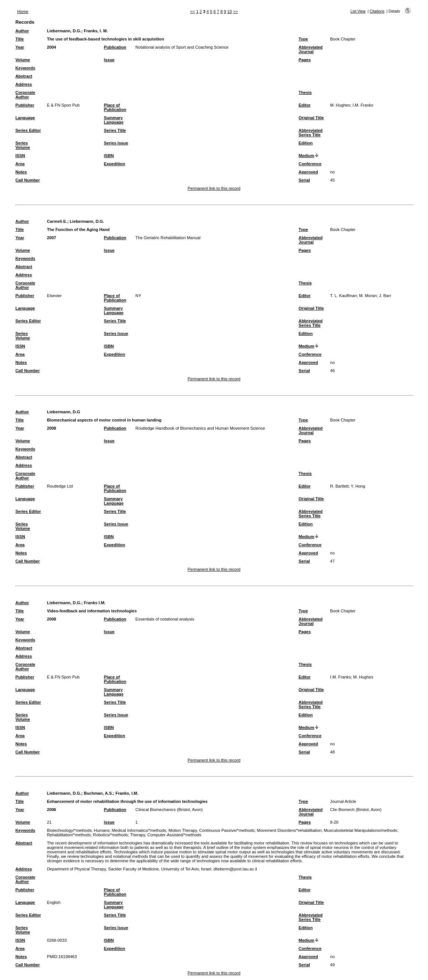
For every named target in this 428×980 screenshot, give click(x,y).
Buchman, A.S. (98, 793)
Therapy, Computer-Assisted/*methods (166, 835)
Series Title (115, 130)
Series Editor (28, 130)
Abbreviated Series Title (311, 133)
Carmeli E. (57, 221)
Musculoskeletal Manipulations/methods (360, 830)
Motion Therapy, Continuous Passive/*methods (211, 830)
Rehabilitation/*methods (69, 835)
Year (20, 47)
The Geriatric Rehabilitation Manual (168, 238)
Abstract (24, 76)
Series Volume (23, 145)
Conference (310, 164)
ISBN (109, 156)
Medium (306, 156)
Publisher (25, 105)
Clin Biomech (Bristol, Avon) (356, 810)
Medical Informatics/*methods (139, 830)
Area (20, 164)
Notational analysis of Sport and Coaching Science (182, 47)
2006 (51, 810)
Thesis (305, 92)
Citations (377, 11)
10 (230, 12)
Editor (304, 105)
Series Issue (116, 143)
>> (235, 12)
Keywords (25, 68)
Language (25, 118)
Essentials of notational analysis (165, 619)
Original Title (311, 118)
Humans (102, 830)
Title (19, 39)
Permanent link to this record (214, 188)
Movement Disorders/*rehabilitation (289, 830)
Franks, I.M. (127, 793)
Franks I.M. (95, 603)
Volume (23, 60)
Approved (308, 172)
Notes (21, 172)
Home (23, 12)
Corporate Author (25, 95)
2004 (51, 47)
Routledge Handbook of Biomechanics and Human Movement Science (200, 428)
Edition (306, 143)
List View (358, 11)
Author (22, 31)
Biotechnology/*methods (69, 830)
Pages (305, 60)
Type (303, 39)
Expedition (114, 164)
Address (24, 84)
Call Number (27, 180)
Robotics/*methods (111, 835)
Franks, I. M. (96, 31)
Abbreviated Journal (311, 49)
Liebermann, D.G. (64, 31)
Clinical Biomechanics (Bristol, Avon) (169, 810)
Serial (304, 180)
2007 (51, 238)
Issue (109, 60)
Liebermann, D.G (63, 412)
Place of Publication (115, 107)
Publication (115, 47)
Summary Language (114, 120)
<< (193, 12)
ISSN (20, 156)
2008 (51, 428)
